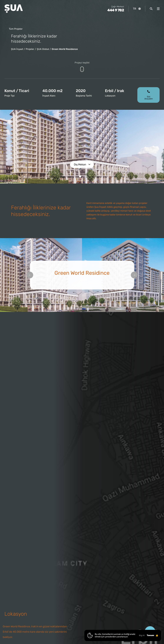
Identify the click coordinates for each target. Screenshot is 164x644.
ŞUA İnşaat (17, 49)
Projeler (30, 49)
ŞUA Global (43, 49)
